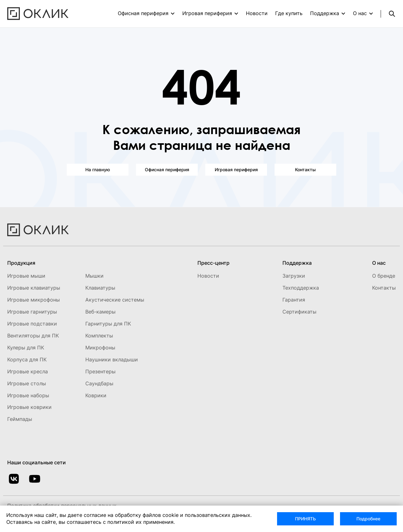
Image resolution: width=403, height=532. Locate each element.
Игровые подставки (32, 324)
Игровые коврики (29, 407)
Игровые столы (27, 383)
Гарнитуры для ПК (108, 324)
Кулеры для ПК (26, 348)
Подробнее (368, 519)
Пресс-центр (213, 263)
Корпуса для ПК (27, 359)
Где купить (289, 13)
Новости (257, 13)
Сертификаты (299, 312)
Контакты (305, 170)
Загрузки (294, 276)
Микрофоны (100, 348)
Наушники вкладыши (112, 359)
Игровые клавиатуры (34, 288)
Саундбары (99, 383)
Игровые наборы (28, 395)
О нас (360, 13)
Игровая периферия (207, 13)
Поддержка (325, 13)
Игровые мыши (26, 276)
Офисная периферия (143, 13)
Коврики (96, 395)
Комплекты (99, 336)
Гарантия (294, 300)
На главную (98, 170)
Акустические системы (115, 300)
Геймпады (20, 419)
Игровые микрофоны (34, 300)
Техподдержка (301, 288)
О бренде (384, 276)
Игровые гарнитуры (32, 312)
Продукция (21, 263)
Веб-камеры (100, 312)
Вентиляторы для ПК (33, 336)
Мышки (94, 276)
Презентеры (100, 371)
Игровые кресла (28, 371)
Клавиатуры (100, 288)
